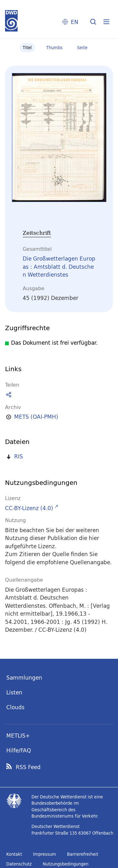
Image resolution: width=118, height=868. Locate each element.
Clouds (15, 707)
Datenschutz (19, 864)
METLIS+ (18, 736)
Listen (14, 692)
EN (75, 22)
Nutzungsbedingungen (66, 864)
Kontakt (14, 854)
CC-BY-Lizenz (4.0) (29, 508)
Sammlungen (24, 678)
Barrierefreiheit (83, 854)
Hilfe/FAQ (19, 750)
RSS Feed (28, 767)
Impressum (45, 854)
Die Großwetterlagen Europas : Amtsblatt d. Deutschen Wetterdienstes (59, 267)
